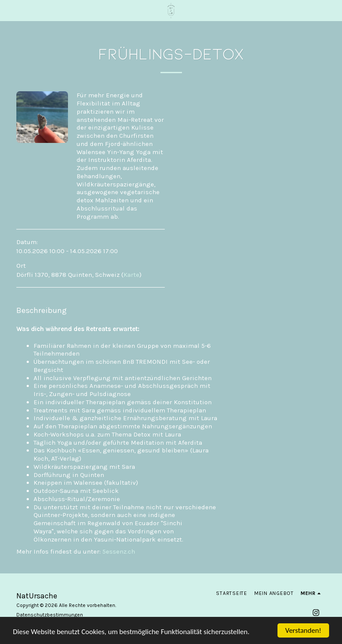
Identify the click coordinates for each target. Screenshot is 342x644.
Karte (131, 275)
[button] (9, 10)
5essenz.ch (119, 551)
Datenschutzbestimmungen (50, 615)
